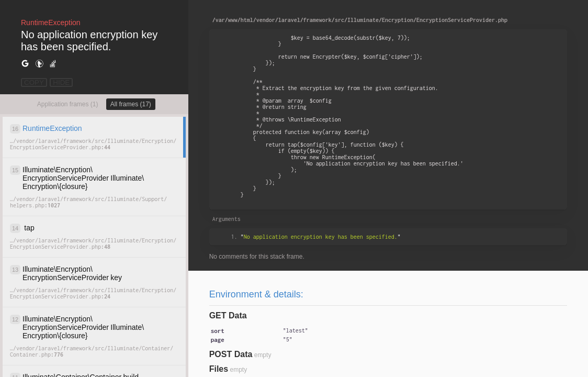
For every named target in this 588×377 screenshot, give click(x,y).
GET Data (228, 315)
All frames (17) (131, 104)
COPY (34, 82)
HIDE (61, 82)
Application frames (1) (68, 104)
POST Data (231, 354)
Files (219, 369)
